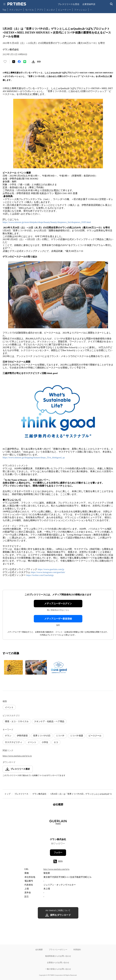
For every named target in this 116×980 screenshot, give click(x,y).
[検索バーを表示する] (111, 4)
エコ (56, 742)
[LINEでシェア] (25, 62)
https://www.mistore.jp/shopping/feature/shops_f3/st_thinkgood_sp (34, 457)
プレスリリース (21, 794)
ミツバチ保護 (77, 736)
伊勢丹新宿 (22, 736)
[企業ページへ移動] (58, 823)
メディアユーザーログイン (58, 604)
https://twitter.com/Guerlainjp (40, 575)
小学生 (45, 742)
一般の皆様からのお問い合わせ (58, 969)
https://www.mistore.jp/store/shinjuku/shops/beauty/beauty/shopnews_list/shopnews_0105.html (47, 222)
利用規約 (77, 950)
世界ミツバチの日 (42, 736)
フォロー (58, 853)
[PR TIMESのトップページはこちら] (17, 4)
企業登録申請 (89, 4)
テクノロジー (16, 10)
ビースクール (95, 736)
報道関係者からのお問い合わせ (58, 956)
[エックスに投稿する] (14, 62)
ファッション (81, 10)
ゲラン (8, 736)
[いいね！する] (5, 62)
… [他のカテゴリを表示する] (91, 9)
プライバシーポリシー (58, 950)
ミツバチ (60, 736)
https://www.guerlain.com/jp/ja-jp (17, 756)
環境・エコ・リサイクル (17, 721)
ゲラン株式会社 (39, 794)
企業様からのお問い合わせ (58, 962)
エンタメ (51, 10)
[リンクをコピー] (39, 62)
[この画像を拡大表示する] (13, 667)
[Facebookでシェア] (19, 62)
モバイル (29, 10)
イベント (9, 707)
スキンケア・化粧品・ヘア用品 (49, 721)
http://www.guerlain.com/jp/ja (56, 869)
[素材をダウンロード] (33, 62)
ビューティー (65, 10)
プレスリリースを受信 (69, 4)
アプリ (40, 10)
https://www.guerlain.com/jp (51, 569)
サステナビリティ (14, 742)
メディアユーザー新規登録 (58, 619)
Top (4, 10)
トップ (7, 794)
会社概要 (39, 950)
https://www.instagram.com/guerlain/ (48, 572)
